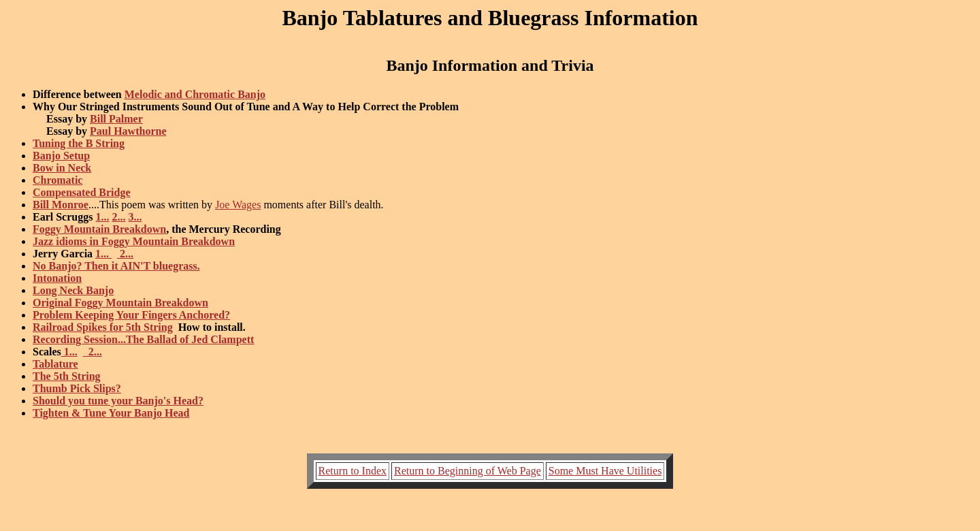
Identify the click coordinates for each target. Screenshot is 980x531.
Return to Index (353, 471)
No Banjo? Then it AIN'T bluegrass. (116, 266)
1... (102, 217)
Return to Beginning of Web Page (468, 471)
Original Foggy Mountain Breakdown (120, 303)
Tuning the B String (79, 143)
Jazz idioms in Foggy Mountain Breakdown (134, 241)
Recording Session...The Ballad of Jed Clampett (143, 339)
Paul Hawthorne (128, 131)
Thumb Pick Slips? (77, 388)
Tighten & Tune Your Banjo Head (111, 413)
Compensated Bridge (82, 192)
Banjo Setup (61, 156)
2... (118, 217)
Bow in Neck (62, 168)
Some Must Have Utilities (605, 471)
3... (135, 217)
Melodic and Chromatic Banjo (195, 94)
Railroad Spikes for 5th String (103, 327)
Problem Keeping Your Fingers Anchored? (131, 315)
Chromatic (58, 180)
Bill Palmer (116, 119)
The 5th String (67, 376)
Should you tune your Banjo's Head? (118, 401)
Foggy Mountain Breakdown (99, 229)
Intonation (57, 278)
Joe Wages (238, 205)
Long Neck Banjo (73, 290)
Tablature (55, 364)
